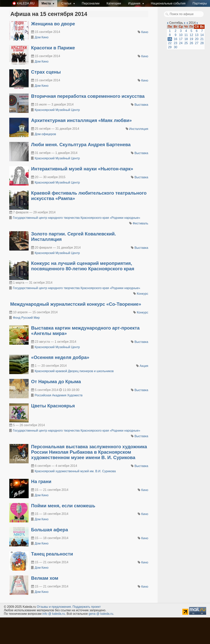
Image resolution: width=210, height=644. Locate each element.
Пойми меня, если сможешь (63, 506)
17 (181, 39)
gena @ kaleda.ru (101, 614)
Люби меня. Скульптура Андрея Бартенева (81, 145)
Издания (135, 3)
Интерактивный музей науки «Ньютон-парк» (82, 169)
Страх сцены (46, 72)
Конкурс (143, 294)
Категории (114, 3)
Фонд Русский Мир (26, 318)
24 (181, 43)
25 (186, 43)
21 (202, 39)
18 (186, 39)
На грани (41, 481)
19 (191, 39)
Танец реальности (52, 554)
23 (176, 43)
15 (170, 39)
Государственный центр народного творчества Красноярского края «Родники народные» (76, 218)
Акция (144, 366)
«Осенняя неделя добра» (60, 357)
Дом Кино (41, 37)
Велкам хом (45, 578)
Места (47, 3)
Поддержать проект (87, 607)
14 (202, 35)
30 (176, 47)
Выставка (141, 105)
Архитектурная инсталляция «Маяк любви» (82, 120)
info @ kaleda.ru (54, 614)
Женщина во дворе (53, 24)
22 (170, 43)
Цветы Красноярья (53, 406)
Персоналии (91, 3)
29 (170, 47)
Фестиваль (140, 223)
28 (202, 43)
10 (181, 35)
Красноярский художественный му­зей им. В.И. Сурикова (75, 471)
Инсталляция (139, 129)
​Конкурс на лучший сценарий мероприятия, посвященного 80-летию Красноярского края (83, 266)
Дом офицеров (45, 134)
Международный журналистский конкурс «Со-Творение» (76, 304)
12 (191, 35)
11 (186, 35)
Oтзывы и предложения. (54, 607)
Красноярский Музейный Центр (57, 110)
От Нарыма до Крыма (56, 382)
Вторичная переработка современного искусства (88, 96)
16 (176, 39)
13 (197, 35)
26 (191, 43)
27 (197, 43)
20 (197, 39)
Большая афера (50, 530)
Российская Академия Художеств (59, 395)
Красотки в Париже (53, 48)
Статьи (67, 3)
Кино (145, 32)
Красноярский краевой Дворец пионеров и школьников (74, 371)
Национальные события (168, 3)
